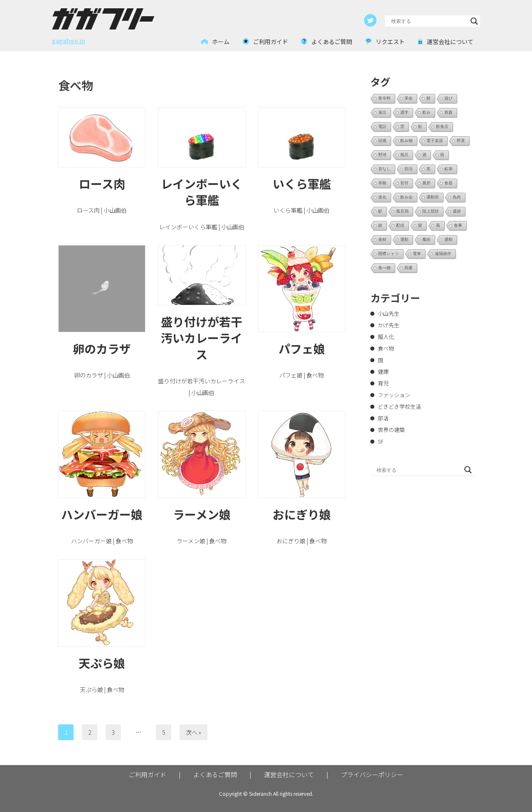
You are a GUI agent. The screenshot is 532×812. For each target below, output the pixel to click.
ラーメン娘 (202, 514)
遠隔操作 (443, 254)
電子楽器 (435, 141)
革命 (409, 98)
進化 (382, 197)
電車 (417, 254)
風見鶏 (402, 211)
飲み (426, 112)
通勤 (448, 239)
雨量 (409, 268)
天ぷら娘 (102, 663)
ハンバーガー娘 (102, 514)
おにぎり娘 (302, 514)
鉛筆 (448, 169)
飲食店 (442, 126)
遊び (448, 98)
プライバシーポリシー (372, 774)
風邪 (426, 183)
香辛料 (384, 98)
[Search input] (429, 21)
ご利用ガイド (148, 774)
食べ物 (384, 268)
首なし (384, 169)
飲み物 (406, 141)
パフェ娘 (302, 348)
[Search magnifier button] (474, 21)
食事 (458, 225)
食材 (382, 239)
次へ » (193, 732)
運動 (404, 239)
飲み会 (406, 197)
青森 (448, 112)
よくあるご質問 (215, 774)
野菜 (461, 141)
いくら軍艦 (302, 184)
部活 (409, 169)
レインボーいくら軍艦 (202, 192)
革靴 (382, 183)
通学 (404, 112)
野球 (382, 155)
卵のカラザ (102, 348)
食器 (448, 183)
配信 (400, 225)
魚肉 (457, 197)
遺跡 (457, 211)
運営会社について (289, 774)
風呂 (404, 155)
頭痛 (382, 141)
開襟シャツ (389, 254)
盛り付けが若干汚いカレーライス (202, 338)
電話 (382, 126)
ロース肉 (102, 184)
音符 (404, 183)
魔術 (426, 239)
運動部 (433, 197)
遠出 (382, 112)
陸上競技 (431, 211)
